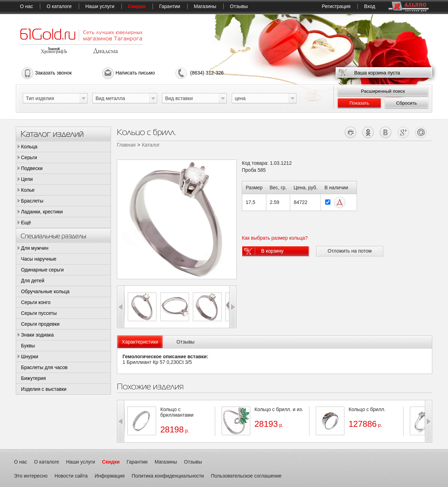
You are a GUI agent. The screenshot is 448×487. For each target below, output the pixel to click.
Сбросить (407, 103)
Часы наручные (39, 259)
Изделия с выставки (44, 389)
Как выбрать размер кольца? (275, 238)
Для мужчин (35, 248)
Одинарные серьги (42, 270)
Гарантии (170, 6)
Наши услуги (100, 6)
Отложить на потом (350, 251)
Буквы (28, 346)
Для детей (33, 281)
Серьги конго (36, 302)
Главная (126, 145)
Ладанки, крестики (42, 212)
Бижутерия (33, 378)
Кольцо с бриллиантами (177, 412)
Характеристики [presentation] (140, 342)
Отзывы (239, 6)
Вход (370, 6)
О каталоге (59, 6)
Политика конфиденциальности (168, 476)
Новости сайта (71, 476)
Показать (359, 103)
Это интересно (31, 476)
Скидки (137, 6)
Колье (28, 190)
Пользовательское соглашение (246, 476)
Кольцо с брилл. (367, 409)
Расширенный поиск (383, 91)
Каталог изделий (52, 133)
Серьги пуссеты (39, 313)
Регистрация (336, 6)
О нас (26, 6)
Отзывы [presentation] (185, 342)
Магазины (205, 6)
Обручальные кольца (45, 291)
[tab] (140, 342)
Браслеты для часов (44, 367)
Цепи (27, 179)
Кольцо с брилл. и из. (279, 409)
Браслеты (32, 201)
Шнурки (30, 357)
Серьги (29, 157)
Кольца (29, 147)
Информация (110, 476)
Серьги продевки (40, 324)
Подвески (32, 168)
